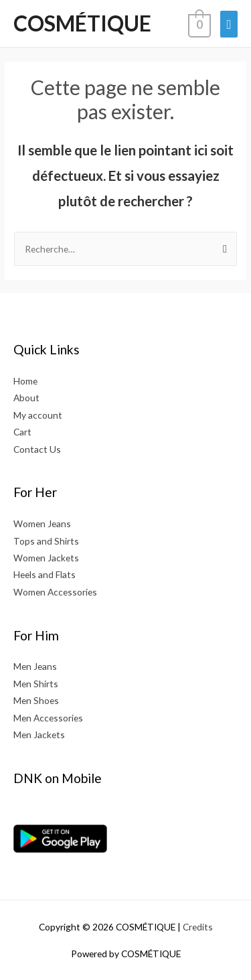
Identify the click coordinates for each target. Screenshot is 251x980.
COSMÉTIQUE (82, 23)
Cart (22, 432)
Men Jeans (35, 666)
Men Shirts (36, 684)
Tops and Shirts (46, 541)
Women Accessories (55, 592)
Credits (198, 927)
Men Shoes (36, 700)
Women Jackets (46, 558)
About (26, 398)
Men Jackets (39, 734)
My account (38, 415)
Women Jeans (42, 523)
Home (25, 381)
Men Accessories (48, 718)
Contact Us (37, 449)
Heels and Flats (45, 574)
